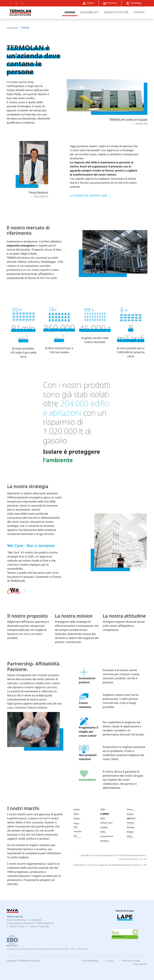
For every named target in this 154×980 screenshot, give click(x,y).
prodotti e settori (116, 12)
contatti (139, 12)
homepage (12, 28)
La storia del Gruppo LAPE (91, 196)
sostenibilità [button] (89, 12)
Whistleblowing (89, 961)
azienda (70, 12)
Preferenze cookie (129, 961)
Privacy (108, 961)
